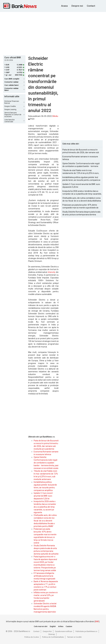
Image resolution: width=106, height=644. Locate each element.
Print (31, 119)
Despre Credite (14, 106)
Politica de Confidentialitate (53, 637)
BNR (97, 621)
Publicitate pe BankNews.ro (86, 631)
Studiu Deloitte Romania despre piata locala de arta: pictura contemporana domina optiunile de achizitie (81, 213)
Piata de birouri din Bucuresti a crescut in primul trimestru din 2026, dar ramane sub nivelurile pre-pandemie (81, 151)
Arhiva (61, 626)
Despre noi (77, 6)
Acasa (64, 6)
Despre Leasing (14, 109)
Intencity (52, 272)
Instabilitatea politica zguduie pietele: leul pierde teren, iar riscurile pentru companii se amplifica (81, 179)
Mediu (55, 116)
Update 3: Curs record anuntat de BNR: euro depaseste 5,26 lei (43, 496)
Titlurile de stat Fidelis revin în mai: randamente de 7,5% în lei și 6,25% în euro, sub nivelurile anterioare (81, 172)
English (53, 626)
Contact (91, 6)
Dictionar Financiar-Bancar (14, 102)
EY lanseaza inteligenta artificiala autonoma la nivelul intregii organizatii (44, 576)
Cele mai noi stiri (41, 626)
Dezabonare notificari (64, 631)
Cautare (69, 626)
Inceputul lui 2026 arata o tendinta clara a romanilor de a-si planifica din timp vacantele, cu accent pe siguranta (45, 507)
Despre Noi (47, 631)
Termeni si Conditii (74, 637)
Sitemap (52, 634)
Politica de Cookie (32, 637)
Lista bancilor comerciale (14, 121)
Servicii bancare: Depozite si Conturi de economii (14, 115)
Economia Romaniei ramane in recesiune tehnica (80, 158)
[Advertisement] (55, 33)
